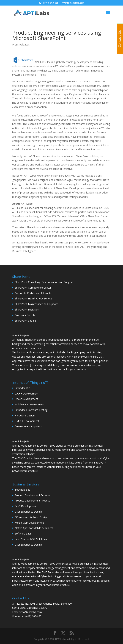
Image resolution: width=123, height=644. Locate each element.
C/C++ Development (27, 394)
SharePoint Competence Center (33, 288)
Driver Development (26, 399)
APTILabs (60, 639)
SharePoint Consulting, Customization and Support (44, 282)
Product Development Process (32, 501)
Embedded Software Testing (31, 410)
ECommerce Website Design (31, 517)
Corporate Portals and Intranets (33, 293)
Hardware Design (25, 415)
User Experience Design (28, 512)
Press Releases (21, 44)
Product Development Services (32, 495)
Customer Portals (25, 315)
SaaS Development (26, 506)
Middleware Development (30, 404)
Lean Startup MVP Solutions (31, 539)
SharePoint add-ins (26, 321)
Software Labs (23, 534)
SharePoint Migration (27, 310)
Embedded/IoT (23, 388)
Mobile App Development (29, 523)
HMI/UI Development (27, 421)
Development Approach (28, 426)
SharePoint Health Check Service (33, 298)
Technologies (22, 490)
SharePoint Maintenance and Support (36, 304)
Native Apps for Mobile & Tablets (34, 528)
